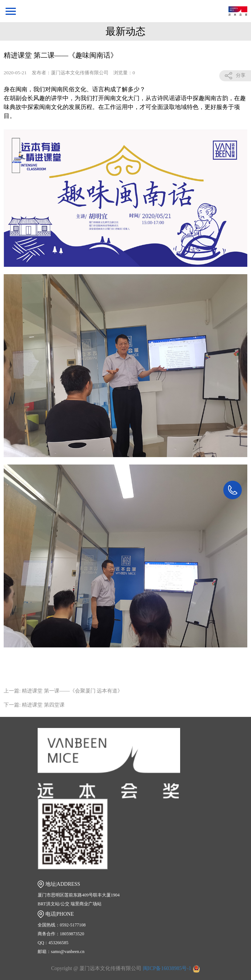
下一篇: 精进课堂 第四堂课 (34, 705)
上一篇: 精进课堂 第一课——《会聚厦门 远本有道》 (63, 691)
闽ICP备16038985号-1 (168, 968)
